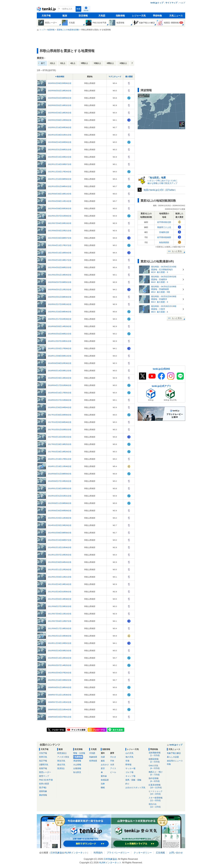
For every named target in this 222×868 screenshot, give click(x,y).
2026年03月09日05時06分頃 (60, 83)
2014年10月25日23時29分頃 (60, 525)
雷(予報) (43, 788)
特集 (169, 764)
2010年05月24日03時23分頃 (60, 651)
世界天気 (43, 757)
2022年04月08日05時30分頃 (60, 208)
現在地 (86, 10)
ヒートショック (157, 793)
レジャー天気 (139, 16)
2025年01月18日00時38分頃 (60, 127)
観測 (65, 16)
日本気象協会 (57, 853)
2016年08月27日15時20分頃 (60, 481)
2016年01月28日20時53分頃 (60, 488)
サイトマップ (171, 3)
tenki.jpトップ (157, 3)
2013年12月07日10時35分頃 (60, 555)
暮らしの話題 (173, 757)
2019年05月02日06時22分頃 (60, 334)
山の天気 (129, 753)
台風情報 (77, 768)
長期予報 (43, 768)
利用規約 (98, 853)
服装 (103, 761)
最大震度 (129, 77)
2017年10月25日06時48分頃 (60, 422)
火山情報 (77, 765)
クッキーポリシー (143, 853)
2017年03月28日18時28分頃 (60, 452)
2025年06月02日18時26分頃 (60, 91)
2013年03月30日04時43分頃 (60, 562)
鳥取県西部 (164, 242)
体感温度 (105, 780)
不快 (112, 761)
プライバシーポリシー (118, 853)
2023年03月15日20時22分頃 (60, 157)
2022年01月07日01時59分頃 (60, 216)
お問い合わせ (176, 853)
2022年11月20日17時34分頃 (60, 172)
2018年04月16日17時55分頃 (60, 393)
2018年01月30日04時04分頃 (60, 407)
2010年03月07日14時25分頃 (60, 665)
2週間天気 (44, 765)
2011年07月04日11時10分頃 (60, 614)
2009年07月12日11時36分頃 (60, 695)
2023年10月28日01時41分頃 (60, 135)
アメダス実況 (63, 757)
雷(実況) (61, 768)
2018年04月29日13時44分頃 (60, 378)
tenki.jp (47, 10)
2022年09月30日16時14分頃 (60, 194)
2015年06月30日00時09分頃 (60, 511)
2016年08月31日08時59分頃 (60, 474)
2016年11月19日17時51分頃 (60, 459)
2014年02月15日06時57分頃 (60, 540)
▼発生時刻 (60, 77)
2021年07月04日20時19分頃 (60, 223)
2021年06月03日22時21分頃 (60, 231)
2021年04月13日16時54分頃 (60, 253)
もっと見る (177, 251)
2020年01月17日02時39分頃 (60, 319)
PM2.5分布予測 (46, 780)
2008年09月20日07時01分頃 (60, 717)
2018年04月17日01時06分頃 (60, 385)
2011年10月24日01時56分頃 (60, 592)
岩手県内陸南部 (164, 237)
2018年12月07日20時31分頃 (60, 341)
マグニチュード (115, 77)
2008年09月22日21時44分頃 (60, 710)
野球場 (128, 765)
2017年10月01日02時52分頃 (60, 430)
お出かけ (105, 765)
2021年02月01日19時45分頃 (60, 275)
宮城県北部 (164, 232)
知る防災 (77, 772)
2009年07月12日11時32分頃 (60, 702)
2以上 (53, 63)
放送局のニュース (175, 761)
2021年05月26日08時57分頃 (60, 238)
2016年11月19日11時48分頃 (60, 466)
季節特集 (157, 16)
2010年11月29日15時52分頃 (60, 643)
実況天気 (61, 761)
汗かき (113, 757)
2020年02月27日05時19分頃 (60, 304)
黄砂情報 (43, 795)
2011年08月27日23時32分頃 (60, 606)
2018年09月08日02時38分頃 (60, 363)
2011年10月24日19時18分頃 (60, 584)
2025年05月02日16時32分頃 (60, 105)
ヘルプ (182, 3)
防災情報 (83, 16)
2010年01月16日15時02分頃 (60, 680)
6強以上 (123, 63)
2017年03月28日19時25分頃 (60, 444)
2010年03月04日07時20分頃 (60, 673)
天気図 (102, 16)
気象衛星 (93, 757)
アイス (113, 768)
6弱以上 (110, 63)
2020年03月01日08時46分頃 (60, 297)
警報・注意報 (79, 753)
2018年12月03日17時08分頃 (60, 348)
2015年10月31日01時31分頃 (60, 496)
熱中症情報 (157, 780)
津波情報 (77, 761)
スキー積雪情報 (157, 799)
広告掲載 (160, 853)
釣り (127, 784)
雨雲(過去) (62, 753)
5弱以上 (84, 63)
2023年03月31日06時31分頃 (60, 150)
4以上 (73, 63)
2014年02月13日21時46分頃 (60, 547)
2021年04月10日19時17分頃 (60, 260)
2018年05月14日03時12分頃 (60, 371)
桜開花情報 (157, 761)
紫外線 (104, 776)
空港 (127, 761)
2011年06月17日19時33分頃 (60, 628)
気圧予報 (43, 761)
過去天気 (61, 765)
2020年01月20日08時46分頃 (60, 312)
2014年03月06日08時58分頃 (60, 533)
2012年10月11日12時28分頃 (60, 570)
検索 (78, 9)
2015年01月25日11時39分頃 (60, 518)
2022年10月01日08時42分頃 (60, 186)
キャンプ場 (130, 776)
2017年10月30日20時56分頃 (60, 415)
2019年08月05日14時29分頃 (60, 326)
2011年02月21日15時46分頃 (60, 636)
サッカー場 (130, 768)
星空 (103, 768)
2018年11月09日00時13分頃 (60, 356)
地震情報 (79, 757)
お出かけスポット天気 (135, 788)
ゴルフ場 (129, 772)
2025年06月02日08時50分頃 (60, 98)
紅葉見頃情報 (157, 786)
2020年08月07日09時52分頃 (60, 282)
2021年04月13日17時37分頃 (60, 245)
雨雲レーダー (45, 772)
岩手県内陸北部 (164, 222)
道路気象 (43, 791)
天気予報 (46, 16)
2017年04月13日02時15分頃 (60, 437)
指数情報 (120, 16)
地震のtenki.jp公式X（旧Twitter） (160, 190)
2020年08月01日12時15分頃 (60, 290)
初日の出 (157, 806)
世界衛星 (93, 761)
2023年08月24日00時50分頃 (60, 142)
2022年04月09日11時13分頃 (60, 201)
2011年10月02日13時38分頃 (60, 599)
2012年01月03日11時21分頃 (60, 577)
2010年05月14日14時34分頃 (60, 658)
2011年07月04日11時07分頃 (60, 621)
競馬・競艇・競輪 (133, 780)
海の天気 (129, 757)
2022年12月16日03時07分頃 (60, 164)
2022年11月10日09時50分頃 (60, 179)
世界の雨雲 (44, 784)
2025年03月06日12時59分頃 (60, 120)
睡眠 (103, 788)
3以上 (63, 63)
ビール (113, 772)
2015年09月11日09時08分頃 (60, 503)
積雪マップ (44, 776)
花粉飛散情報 (157, 754)
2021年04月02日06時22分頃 (60, 267)
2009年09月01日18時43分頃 (60, 687)
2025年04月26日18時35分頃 (60, 113)
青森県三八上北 (164, 227)
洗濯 (103, 757)
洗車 (103, 784)
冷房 (112, 765)
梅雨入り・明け (157, 773)
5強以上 (97, 63)
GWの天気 (157, 767)
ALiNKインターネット (76, 853)
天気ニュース (176, 16)
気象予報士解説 (174, 753)
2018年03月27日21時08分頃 (60, 400)
